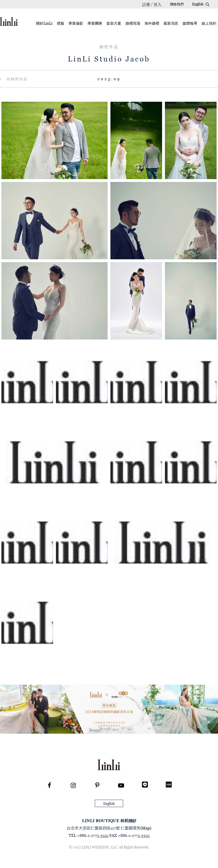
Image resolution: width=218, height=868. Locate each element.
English (198, 4)
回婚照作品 (14, 79)
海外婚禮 (152, 23)
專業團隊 (95, 23)
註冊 (146, 4)
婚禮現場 (133, 23)
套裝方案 (114, 23)
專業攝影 (76, 23)
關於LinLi (44, 23)
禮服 (60, 23)
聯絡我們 (177, 4)
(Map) (146, 828)
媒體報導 (190, 23)
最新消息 (171, 23)
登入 (158, 4)
